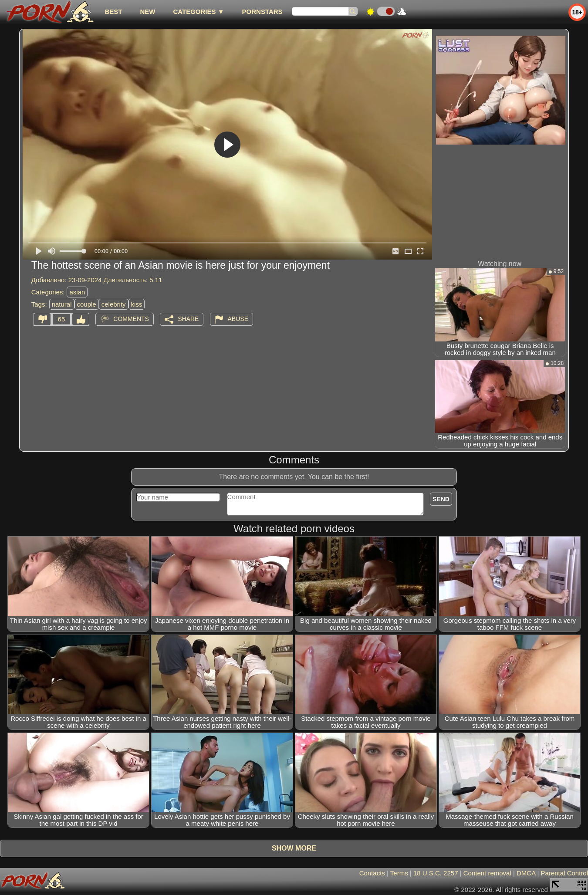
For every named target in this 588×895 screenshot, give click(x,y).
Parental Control (564, 873)
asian (77, 292)
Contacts (372, 873)
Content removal (487, 873)
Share (188, 319)
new (147, 12)
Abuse (238, 319)
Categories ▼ (198, 12)
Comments (131, 319)
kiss (137, 304)
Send (441, 499)
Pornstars (262, 12)
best (113, 12)
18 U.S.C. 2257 (436, 873)
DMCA (526, 873)
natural (62, 304)
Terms (399, 873)
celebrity (114, 304)
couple (87, 304)
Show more (294, 848)
